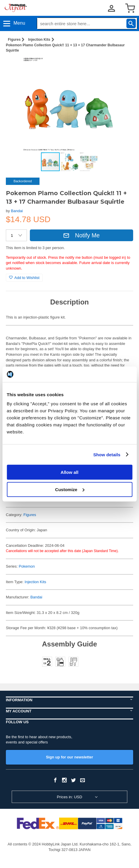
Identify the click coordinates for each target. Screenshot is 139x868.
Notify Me (81, 235)
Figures (14, 40)
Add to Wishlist (24, 278)
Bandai (17, 211)
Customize (70, 489)
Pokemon (27, 566)
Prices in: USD (69, 797)
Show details (107, 454)
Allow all (69, 472)
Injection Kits (39, 40)
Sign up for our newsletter (69, 757)
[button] (123, 67)
